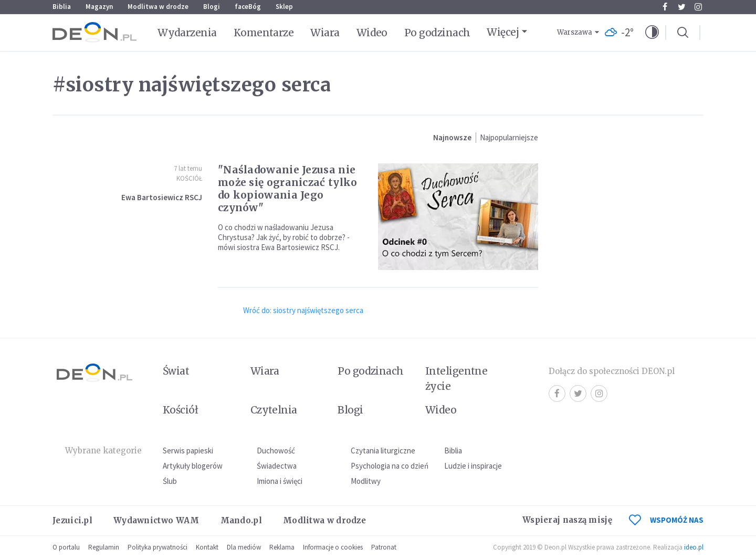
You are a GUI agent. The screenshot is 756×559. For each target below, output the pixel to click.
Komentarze (264, 33)
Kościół (189, 178)
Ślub (170, 481)
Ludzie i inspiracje (473, 466)
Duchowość (276, 451)
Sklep (284, 7)
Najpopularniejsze (509, 137)
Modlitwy (366, 481)
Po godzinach (437, 33)
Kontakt (207, 547)
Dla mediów (244, 547)
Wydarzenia (187, 33)
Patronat (384, 547)
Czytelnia (274, 410)
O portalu (66, 547)
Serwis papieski (188, 451)
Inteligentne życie (456, 379)
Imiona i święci (280, 481)
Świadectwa (277, 466)
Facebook (665, 7)
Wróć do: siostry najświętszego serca (303, 310)
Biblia (62, 7)
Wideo (372, 33)
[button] (652, 33)
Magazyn (99, 7)
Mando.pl (241, 520)
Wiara (325, 33)
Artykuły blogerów (193, 466)
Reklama (282, 547)
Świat (176, 371)
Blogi (212, 7)
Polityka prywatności (157, 547)
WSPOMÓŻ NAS (666, 520)
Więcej (503, 32)
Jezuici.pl (72, 520)
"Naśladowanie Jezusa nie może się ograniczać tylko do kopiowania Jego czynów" (288, 189)
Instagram (698, 7)
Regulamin (104, 547)
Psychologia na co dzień (390, 466)
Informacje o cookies (333, 547)
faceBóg (248, 7)
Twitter (682, 7)
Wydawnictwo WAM (156, 520)
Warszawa (575, 32)
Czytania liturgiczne (383, 451)
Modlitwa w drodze (158, 7)
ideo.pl (694, 547)
